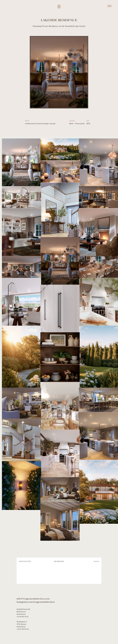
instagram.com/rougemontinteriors (36, 602)
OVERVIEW (59, 562)
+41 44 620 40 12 (23, 617)
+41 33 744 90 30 (23, 629)
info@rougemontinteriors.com (33, 599)
